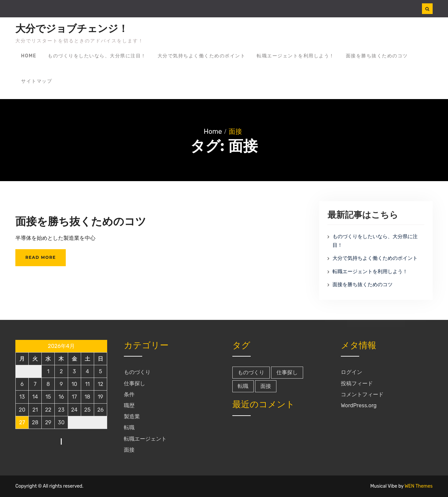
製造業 (132, 416)
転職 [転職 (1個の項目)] (243, 386)
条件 (129, 394)
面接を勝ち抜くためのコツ (377, 56)
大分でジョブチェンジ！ (72, 29)
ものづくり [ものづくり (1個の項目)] (251, 372)
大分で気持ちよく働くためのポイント (202, 56)
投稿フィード (357, 383)
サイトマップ (37, 81)
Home (29, 56)
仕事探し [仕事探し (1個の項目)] (287, 372)
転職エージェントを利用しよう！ (296, 56)
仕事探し (135, 383)
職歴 (129, 405)
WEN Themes (419, 486)
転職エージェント (145, 439)
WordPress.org (359, 405)
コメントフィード (362, 394)
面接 (129, 450)
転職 (129, 427)
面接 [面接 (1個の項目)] (266, 386)
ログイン (352, 372)
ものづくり (137, 372)
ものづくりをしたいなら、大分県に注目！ (97, 56)
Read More (41, 257)
